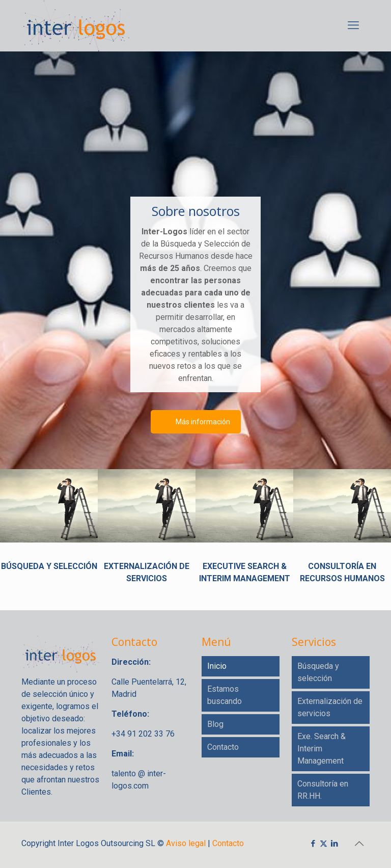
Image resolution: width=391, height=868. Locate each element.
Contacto (223, 747)
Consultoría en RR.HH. (323, 790)
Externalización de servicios (330, 707)
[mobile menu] (353, 25)
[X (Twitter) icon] (324, 844)
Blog (215, 724)
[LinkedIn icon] (334, 844)
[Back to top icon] (359, 844)
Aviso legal (186, 843)
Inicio (217, 666)
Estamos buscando (225, 695)
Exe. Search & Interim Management (322, 749)
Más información (203, 422)
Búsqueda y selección (318, 672)
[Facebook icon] (313, 844)
